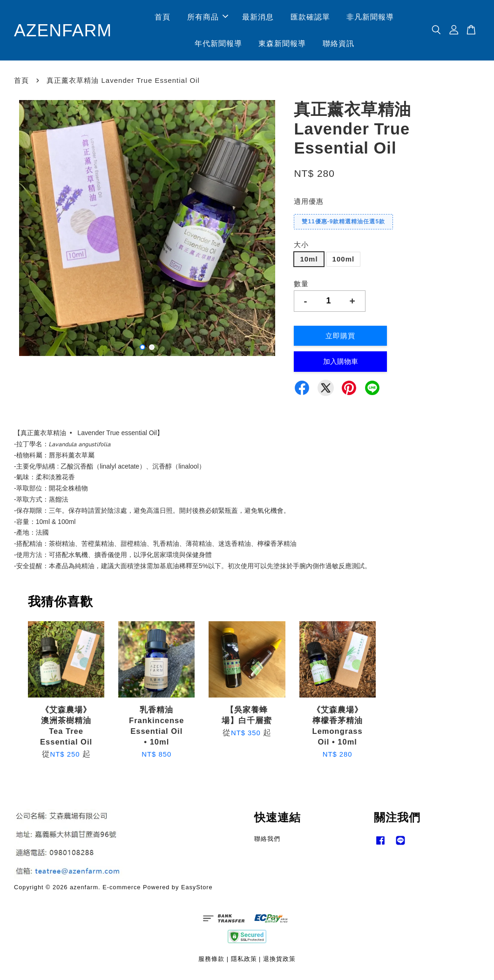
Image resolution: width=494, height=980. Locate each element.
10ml (309, 261)
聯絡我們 (267, 841)
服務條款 (211, 961)
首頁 (164, 18)
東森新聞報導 (284, 44)
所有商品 (209, 18)
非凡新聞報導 (372, 18)
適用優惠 (309, 204)
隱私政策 (244, 961)
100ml (344, 261)
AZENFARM (64, 31)
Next (267, 232)
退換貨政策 (279, 961)
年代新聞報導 (220, 44)
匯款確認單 (312, 18)
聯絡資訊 (340, 44)
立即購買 (340, 338)
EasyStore (197, 889)
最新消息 (260, 18)
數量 (301, 285)
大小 (301, 247)
